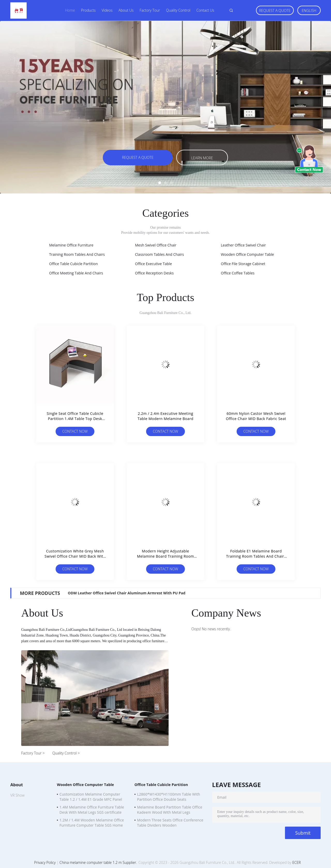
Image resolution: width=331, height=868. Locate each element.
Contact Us (205, 10)
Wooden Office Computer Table (247, 254)
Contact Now (75, 431)
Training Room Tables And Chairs (77, 254)
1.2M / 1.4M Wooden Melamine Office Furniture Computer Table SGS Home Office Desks (92, 823)
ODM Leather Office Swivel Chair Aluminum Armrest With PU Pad (127, 593)
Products (88, 10)
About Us (126, 10)
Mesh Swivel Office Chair (156, 245)
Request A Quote (275, 10)
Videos (107, 10)
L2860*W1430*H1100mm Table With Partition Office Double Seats (169, 797)
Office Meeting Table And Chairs (76, 273)
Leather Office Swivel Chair (243, 245)
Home (70, 10)
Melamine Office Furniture (71, 245)
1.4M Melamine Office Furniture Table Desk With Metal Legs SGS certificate (92, 810)
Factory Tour (150, 10)
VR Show (17, 795)
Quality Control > (66, 753)
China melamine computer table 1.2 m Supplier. (99, 862)
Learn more (202, 158)
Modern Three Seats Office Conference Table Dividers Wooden (170, 823)
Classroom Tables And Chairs (159, 254)
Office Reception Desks (154, 273)
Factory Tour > (33, 753)
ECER (297, 862)
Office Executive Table (153, 264)
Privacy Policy (45, 862)
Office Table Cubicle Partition (73, 264)
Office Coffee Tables (238, 273)
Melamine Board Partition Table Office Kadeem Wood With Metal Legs (170, 810)
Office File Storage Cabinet (243, 264)
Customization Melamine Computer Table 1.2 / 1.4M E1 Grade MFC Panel (91, 797)
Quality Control (178, 10)
